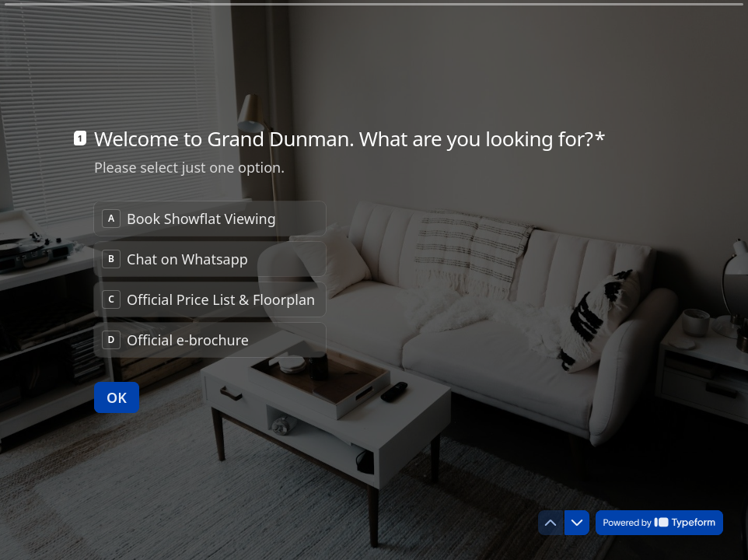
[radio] (210, 219)
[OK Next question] (117, 397)
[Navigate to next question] (577, 523)
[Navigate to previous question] (551, 523)
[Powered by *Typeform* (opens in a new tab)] (659, 523)
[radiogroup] (210, 279)
